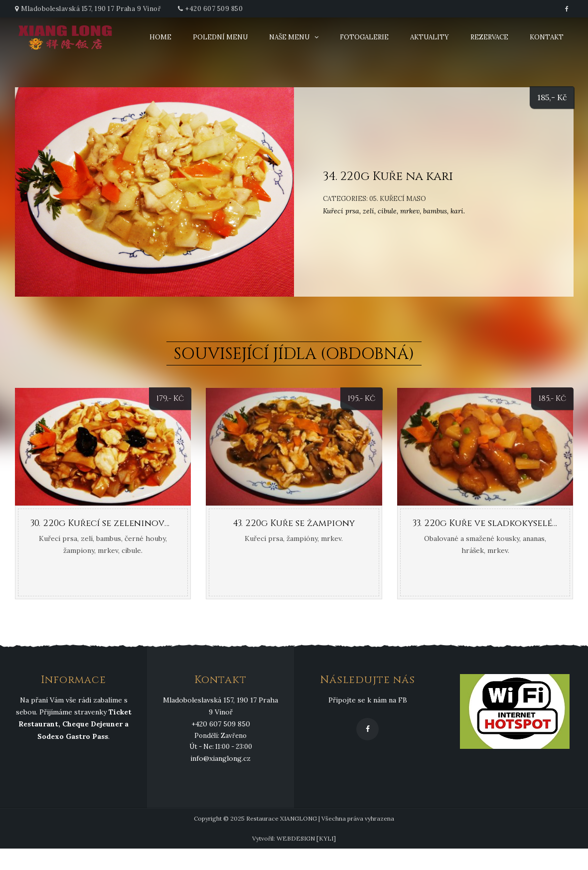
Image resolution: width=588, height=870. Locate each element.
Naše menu (289, 37)
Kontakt (547, 37)
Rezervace (489, 37)
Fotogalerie (364, 37)
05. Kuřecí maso (398, 199)
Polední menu (220, 37)
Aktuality (430, 37)
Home (160, 37)
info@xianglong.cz (220, 758)
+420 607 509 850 (214, 9)
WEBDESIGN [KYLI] (306, 838)
